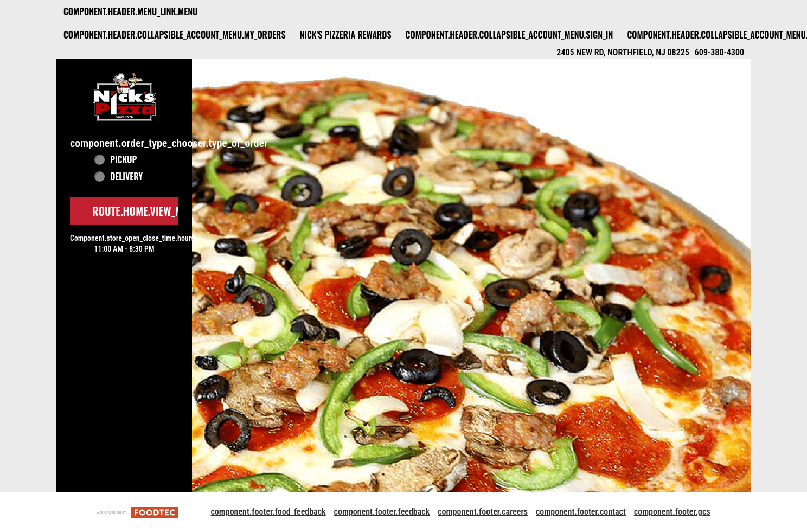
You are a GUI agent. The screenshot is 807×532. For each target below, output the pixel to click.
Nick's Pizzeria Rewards (345, 35)
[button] (124, 97)
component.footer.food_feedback (268, 512)
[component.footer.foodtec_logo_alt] (137, 512)
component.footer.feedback (382, 512)
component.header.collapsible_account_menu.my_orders (174, 35)
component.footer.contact (581, 512)
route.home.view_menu (146, 211)
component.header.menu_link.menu (130, 11)
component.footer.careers (483, 512)
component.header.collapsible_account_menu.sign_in (510, 35)
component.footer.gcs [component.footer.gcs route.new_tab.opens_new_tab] (672, 512)
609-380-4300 (719, 52)
